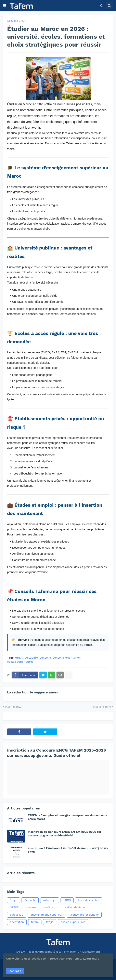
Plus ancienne (102, 707)
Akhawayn (50, 900)
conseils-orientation (67, 658)
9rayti (22, 21)
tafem (35, 922)
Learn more (91, 959)
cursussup (17, 915)
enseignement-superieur (46, 915)
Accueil (12, 21)
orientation (17, 922)
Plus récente (13, 707)
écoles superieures (20, 662)
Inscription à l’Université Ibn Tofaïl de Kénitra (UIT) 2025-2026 (68, 850)
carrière (48, 907)
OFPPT (14, 907)
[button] (5, 6)
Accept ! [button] (15, 971)
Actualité (31, 658)
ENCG (67, 900)
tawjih (50, 922)
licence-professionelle (84, 915)
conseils (45, 658)
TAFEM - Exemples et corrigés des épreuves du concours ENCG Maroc (68, 817)
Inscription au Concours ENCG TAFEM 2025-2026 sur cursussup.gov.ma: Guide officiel (56, 753)
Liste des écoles (89, 900)
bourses (31, 907)
